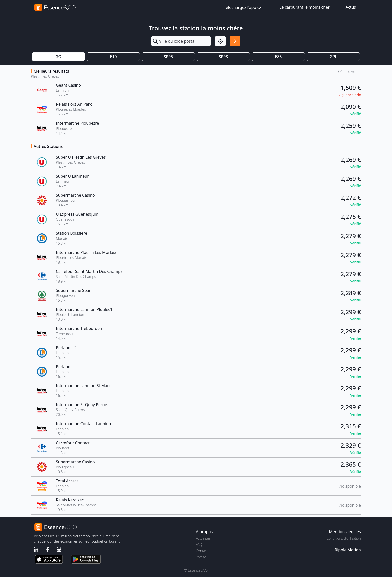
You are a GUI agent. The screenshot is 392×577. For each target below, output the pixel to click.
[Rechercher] (235, 41)
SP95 (169, 57)
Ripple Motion (348, 550)
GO (58, 57)
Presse (201, 557)
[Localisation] (220, 41)
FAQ (199, 545)
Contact (202, 551)
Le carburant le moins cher (305, 7)
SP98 (224, 57)
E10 (113, 57)
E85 (278, 57)
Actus (351, 7)
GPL (333, 57)
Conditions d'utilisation (344, 538)
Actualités (203, 538)
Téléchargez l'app (243, 8)
